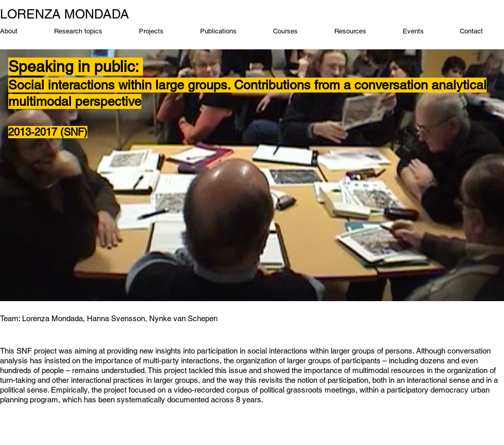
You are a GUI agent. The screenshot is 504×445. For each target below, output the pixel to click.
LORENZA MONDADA (65, 14)
